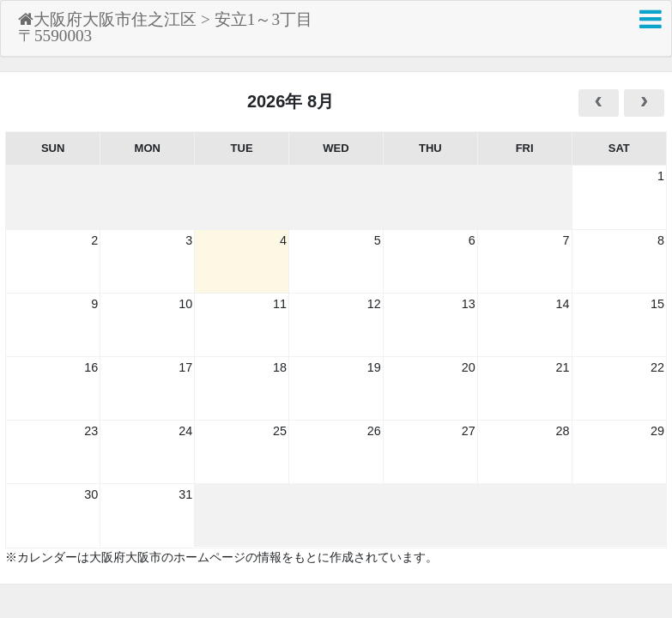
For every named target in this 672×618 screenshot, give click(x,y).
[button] (651, 19)
